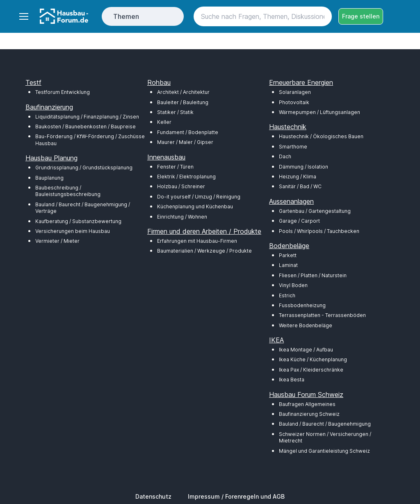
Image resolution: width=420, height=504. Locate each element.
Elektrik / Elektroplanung (186, 177)
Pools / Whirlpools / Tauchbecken (319, 231)
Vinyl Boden (293, 285)
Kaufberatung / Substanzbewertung (78, 221)
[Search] (263, 16)
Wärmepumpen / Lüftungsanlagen (320, 112)
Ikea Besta (292, 380)
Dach (285, 156)
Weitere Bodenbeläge (306, 325)
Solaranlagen (295, 92)
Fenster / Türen (175, 167)
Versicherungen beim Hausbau (73, 231)
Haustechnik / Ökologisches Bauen (321, 136)
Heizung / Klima (298, 177)
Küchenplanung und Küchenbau (195, 206)
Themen (126, 16)
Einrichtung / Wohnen (182, 217)
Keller (164, 122)
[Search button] (322, 16)
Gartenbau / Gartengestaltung (315, 211)
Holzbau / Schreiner (181, 186)
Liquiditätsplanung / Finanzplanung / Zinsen (87, 117)
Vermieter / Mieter (57, 241)
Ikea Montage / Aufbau (306, 350)
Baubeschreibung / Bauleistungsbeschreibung (68, 191)
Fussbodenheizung (302, 305)
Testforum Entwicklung (63, 92)
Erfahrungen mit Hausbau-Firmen (197, 241)
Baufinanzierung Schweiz (309, 414)
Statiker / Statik (175, 112)
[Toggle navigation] (23, 16)
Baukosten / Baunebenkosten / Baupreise (86, 127)
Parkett (288, 255)
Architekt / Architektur (183, 92)
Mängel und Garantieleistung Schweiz (324, 451)
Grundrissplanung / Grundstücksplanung (84, 168)
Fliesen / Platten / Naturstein (313, 275)
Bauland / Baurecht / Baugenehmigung (325, 424)
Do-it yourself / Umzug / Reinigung (199, 197)
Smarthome (293, 147)
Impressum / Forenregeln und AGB (236, 496)
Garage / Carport (299, 221)
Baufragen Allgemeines (307, 404)
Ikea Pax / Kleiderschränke (311, 370)
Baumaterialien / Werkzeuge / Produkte (204, 251)
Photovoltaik (294, 102)
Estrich (287, 295)
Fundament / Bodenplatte (188, 132)
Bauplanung (49, 178)
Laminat (288, 265)
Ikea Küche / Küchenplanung (313, 359)
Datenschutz (153, 496)
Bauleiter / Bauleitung (183, 102)
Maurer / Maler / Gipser (185, 142)
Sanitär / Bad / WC (300, 186)
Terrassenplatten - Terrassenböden (322, 315)
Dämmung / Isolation (304, 167)
